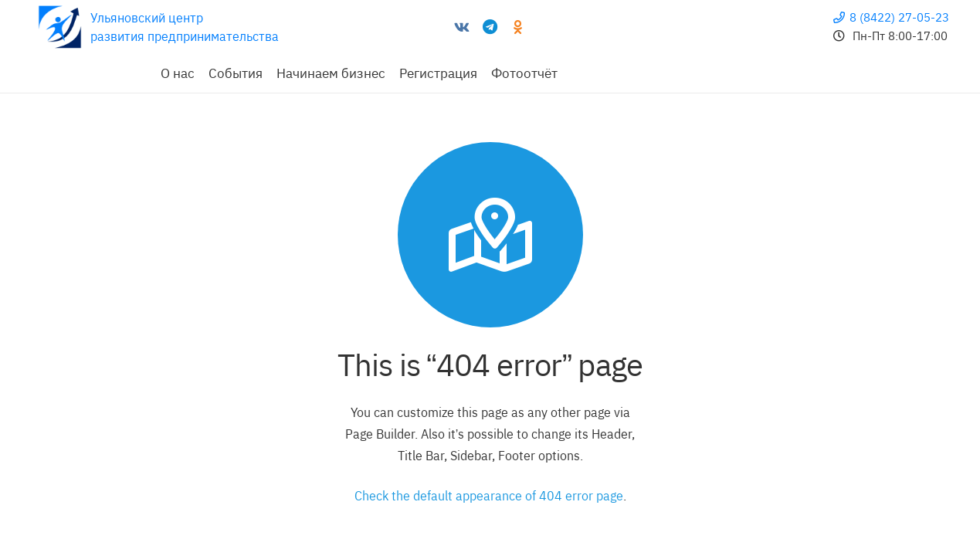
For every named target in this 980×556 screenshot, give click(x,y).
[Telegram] (490, 27)
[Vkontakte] (462, 27)
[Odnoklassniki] (517, 27)
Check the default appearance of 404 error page (489, 496)
